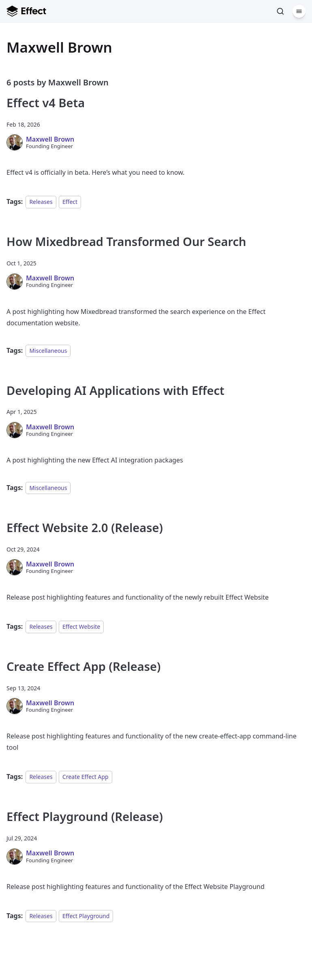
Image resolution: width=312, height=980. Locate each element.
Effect (70, 202)
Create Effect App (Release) (83, 666)
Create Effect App (85, 777)
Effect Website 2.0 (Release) (85, 527)
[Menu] (299, 11)
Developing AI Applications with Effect (115, 390)
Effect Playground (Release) (85, 816)
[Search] (280, 11)
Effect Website (81, 627)
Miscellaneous (48, 351)
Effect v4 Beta (46, 103)
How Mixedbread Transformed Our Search (126, 241)
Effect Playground (86, 916)
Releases (41, 202)
